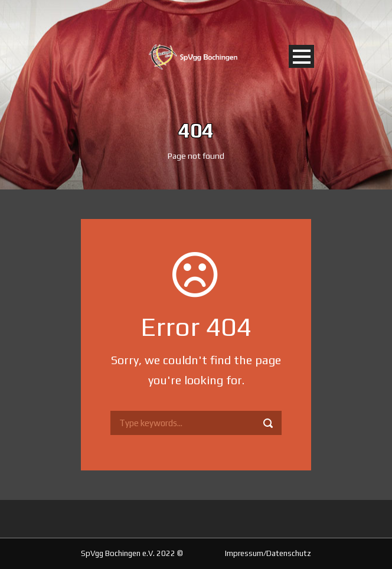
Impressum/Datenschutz (268, 553)
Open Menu (301, 56)
